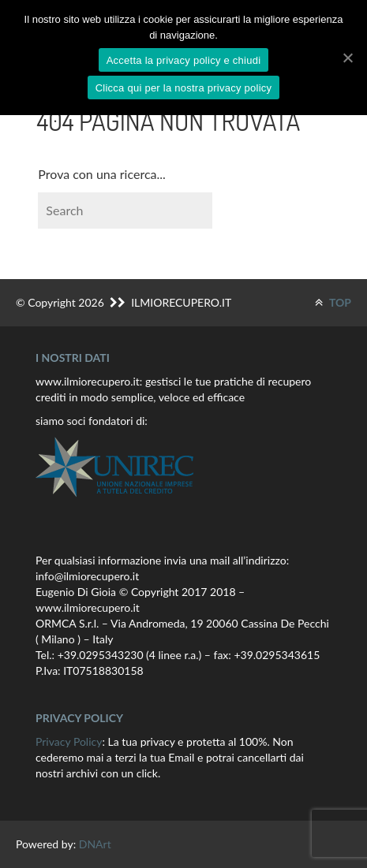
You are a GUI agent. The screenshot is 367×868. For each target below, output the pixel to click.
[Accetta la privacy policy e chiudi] (347, 58)
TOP (333, 302)
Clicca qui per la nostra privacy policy (184, 88)
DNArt (95, 844)
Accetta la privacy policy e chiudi (184, 60)
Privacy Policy (69, 741)
